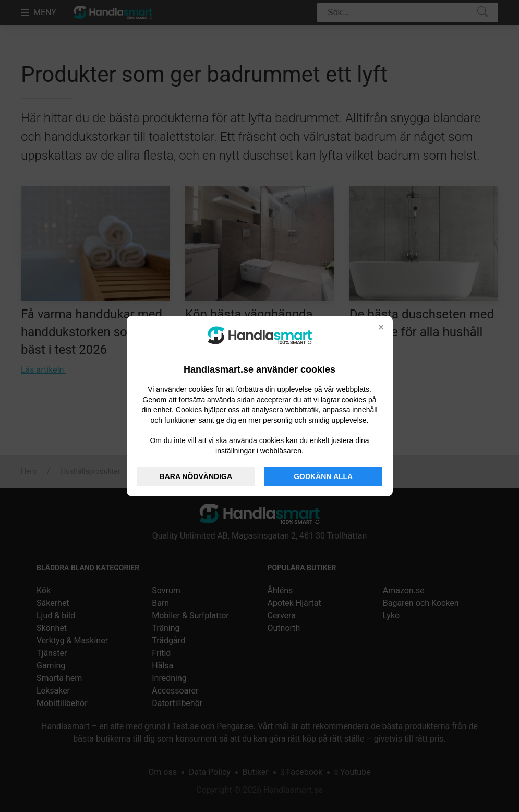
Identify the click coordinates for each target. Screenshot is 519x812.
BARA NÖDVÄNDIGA (196, 476)
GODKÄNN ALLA (323, 476)
